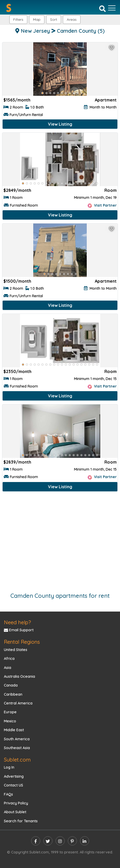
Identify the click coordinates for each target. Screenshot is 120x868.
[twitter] (48, 841)
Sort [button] (54, 19)
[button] (72, 20)
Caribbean (13, 694)
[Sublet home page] (9, 8)
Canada (11, 685)
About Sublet (15, 812)
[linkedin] (85, 841)
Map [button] (37, 19)
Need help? (17, 622)
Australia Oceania (19, 676)
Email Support (19, 630)
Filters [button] (18, 19)
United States (16, 650)
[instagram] (60, 841)
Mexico (10, 721)
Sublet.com (17, 760)
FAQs (8, 794)
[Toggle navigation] (112, 8)
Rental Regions (22, 642)
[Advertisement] (60, 540)
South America (17, 739)
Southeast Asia (17, 748)
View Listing (60, 124)
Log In (9, 767)
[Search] (102, 8)
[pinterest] (72, 841)
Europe (10, 712)
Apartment (106, 100)
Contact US (14, 785)
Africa (9, 659)
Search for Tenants (21, 821)
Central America (18, 703)
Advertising (14, 776)
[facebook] (36, 841)
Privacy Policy (16, 803)
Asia (8, 668)
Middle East (14, 730)
